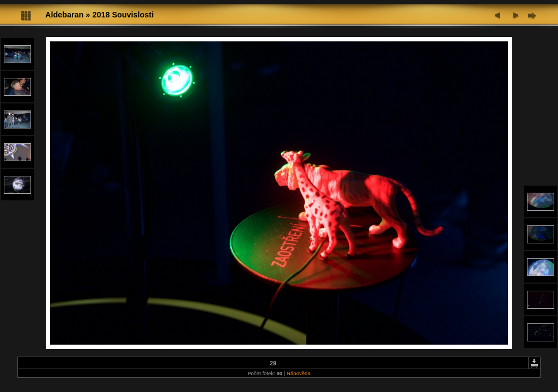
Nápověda (299, 373)
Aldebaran (64, 15)
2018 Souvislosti (123, 15)
